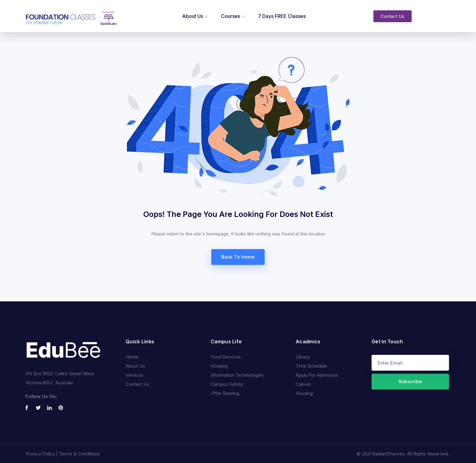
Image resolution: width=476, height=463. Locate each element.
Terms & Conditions (79, 454)
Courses (231, 16)
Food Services (226, 357)
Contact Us (138, 384)
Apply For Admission (317, 375)
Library (303, 357)
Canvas (303, 384)
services (135, 375)
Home (132, 357)
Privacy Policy (40, 454)
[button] (393, 16)
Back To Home (238, 257)
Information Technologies (237, 375)
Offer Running (225, 393)
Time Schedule (311, 366)
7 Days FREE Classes (282, 16)
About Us (193, 16)
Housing (219, 366)
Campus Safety (227, 384)
